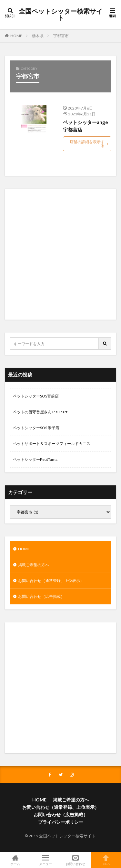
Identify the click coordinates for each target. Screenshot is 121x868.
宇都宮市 (61, 36)
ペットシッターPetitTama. (36, 459)
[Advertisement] (60, 254)
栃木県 (38, 36)
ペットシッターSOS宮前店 (36, 396)
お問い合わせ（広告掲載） (41, 596)
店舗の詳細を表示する (87, 144)
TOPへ (106, 860)
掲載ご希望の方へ (34, 565)
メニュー (45, 860)
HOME (16, 36)
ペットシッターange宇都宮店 (86, 126)
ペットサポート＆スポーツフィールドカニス (52, 444)
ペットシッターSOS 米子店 (36, 428)
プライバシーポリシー (61, 822)
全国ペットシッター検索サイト (61, 15)
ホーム (15, 860)
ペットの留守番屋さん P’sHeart (40, 412)
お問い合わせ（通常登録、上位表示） (51, 581)
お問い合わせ (76, 860)
